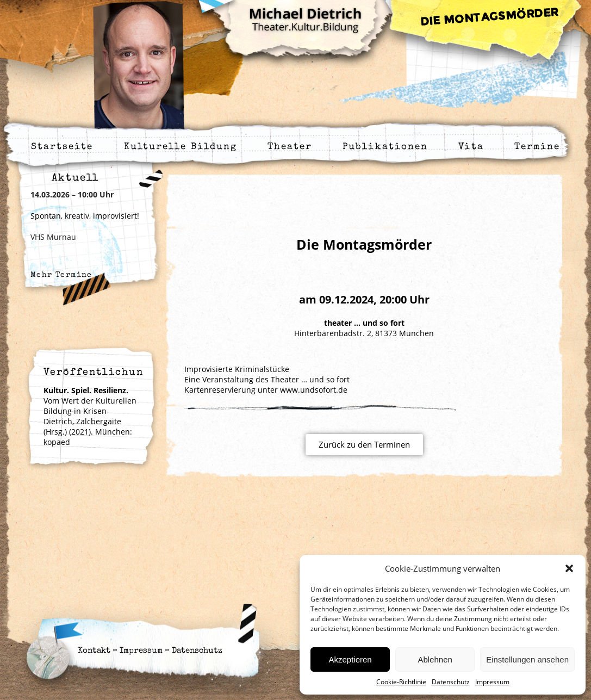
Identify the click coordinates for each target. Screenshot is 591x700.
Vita (471, 147)
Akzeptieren (350, 659)
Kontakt (94, 651)
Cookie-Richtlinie (401, 682)
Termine (537, 147)
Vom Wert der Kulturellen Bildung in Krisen (90, 401)
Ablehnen (435, 659)
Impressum (492, 682)
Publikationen (385, 147)
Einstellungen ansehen (527, 659)
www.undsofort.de (314, 390)
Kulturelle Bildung (181, 147)
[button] (569, 568)
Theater (290, 147)
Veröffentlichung (97, 373)
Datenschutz (451, 682)
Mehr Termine (61, 275)
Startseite (62, 147)
